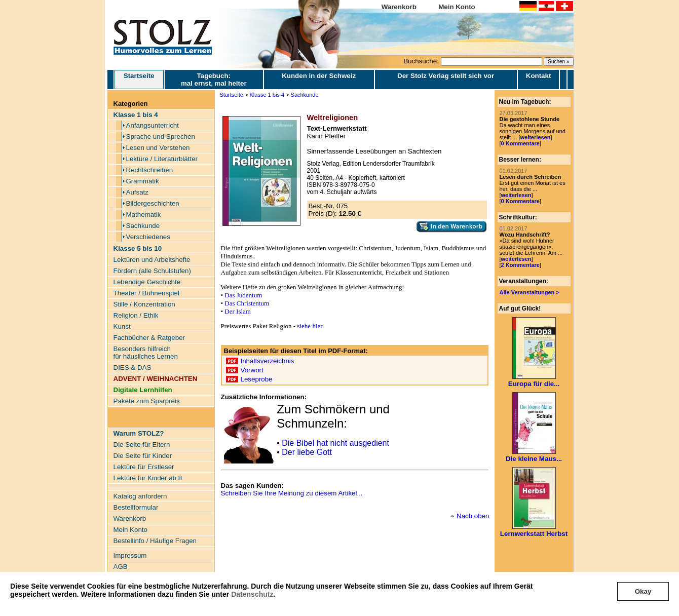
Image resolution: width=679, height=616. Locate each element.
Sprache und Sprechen (161, 137)
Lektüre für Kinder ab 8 (148, 478)
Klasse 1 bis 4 (267, 95)
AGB (121, 567)
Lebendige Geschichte (147, 282)
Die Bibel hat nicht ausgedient (335, 443)
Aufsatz (137, 192)
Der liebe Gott (307, 452)
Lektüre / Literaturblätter (162, 159)
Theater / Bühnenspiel (146, 293)
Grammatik (143, 181)
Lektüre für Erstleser (144, 467)
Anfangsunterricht (153, 125)
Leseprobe (257, 379)
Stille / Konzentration (144, 304)
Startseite (139, 80)
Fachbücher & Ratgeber (149, 338)
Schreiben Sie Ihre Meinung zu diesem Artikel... (292, 493)
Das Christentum (247, 303)
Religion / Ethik (136, 315)
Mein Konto (457, 7)
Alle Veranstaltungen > (530, 292)
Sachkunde (143, 226)
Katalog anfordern (140, 496)
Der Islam (238, 311)
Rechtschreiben (150, 170)
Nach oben (473, 516)
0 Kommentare (520, 143)
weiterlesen (535, 137)
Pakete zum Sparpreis (147, 401)
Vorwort (252, 370)
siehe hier (309, 326)
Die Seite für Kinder (143, 456)
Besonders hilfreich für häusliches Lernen (146, 353)
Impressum (130, 555)
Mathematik (144, 215)
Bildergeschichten (153, 203)
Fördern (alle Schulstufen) (152, 271)
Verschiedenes (148, 237)
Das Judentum (243, 295)
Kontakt (539, 76)
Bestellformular (136, 507)
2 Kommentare (520, 265)
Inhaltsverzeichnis (268, 361)
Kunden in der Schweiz (319, 76)
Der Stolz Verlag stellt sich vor (446, 76)
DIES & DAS (133, 368)
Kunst (122, 326)
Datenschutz (252, 594)
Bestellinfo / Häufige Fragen (155, 541)
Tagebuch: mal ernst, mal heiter (214, 80)
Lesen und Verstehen (158, 148)
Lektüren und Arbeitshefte (152, 260)
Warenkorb (399, 7)
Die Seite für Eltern (142, 445)
